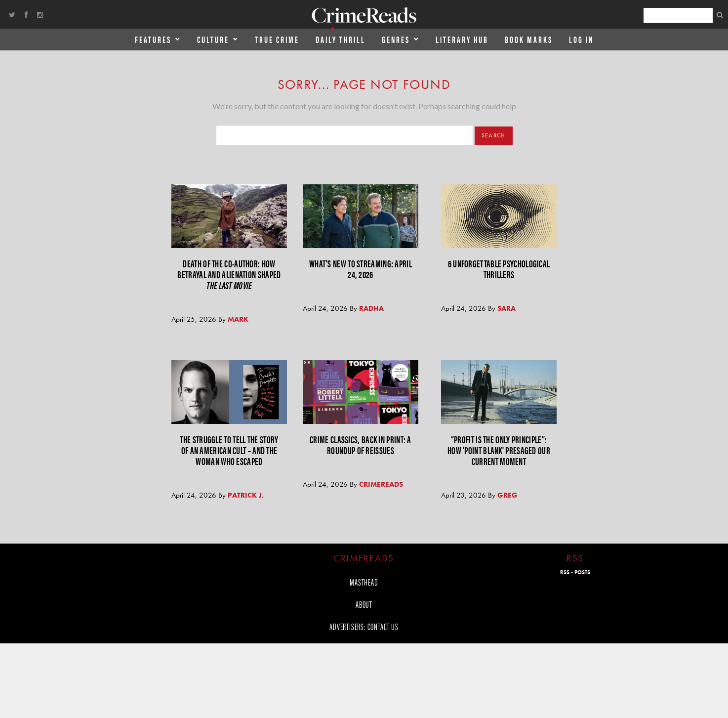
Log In (581, 39)
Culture (213, 39)
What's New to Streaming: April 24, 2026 (361, 269)
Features (153, 39)
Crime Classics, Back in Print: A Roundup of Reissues (361, 444)
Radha (371, 308)
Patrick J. (246, 495)
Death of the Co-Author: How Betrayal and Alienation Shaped (229, 274)
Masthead (364, 582)
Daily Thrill (341, 39)
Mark (238, 319)
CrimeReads (381, 484)
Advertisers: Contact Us (364, 626)
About (364, 604)
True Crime (277, 39)
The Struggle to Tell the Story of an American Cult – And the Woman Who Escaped (229, 450)
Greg (507, 495)
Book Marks (529, 39)
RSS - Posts (575, 572)
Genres (396, 39)
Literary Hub (462, 39)
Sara (506, 308)
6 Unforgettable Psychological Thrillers (499, 269)
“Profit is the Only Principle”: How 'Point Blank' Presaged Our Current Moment (499, 450)
